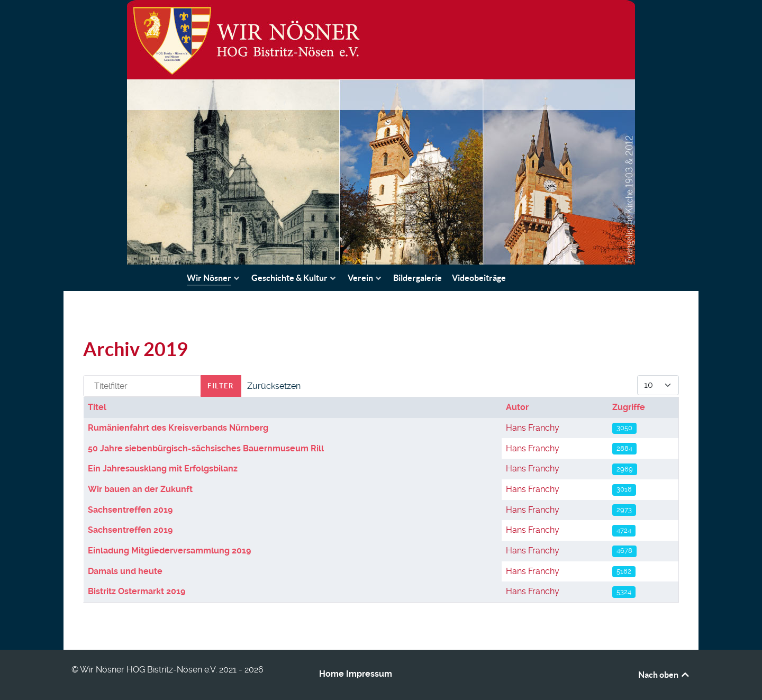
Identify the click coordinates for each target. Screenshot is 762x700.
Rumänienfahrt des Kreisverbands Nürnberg (178, 428)
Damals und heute (125, 571)
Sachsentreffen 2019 (130, 510)
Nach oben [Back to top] (664, 675)
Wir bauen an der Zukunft (140, 489)
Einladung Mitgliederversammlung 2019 (169, 551)
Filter (221, 386)
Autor (517, 407)
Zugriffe (629, 407)
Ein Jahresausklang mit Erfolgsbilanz (163, 469)
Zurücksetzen (274, 386)
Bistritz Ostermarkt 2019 (137, 591)
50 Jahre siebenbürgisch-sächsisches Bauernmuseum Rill (206, 448)
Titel (97, 407)
